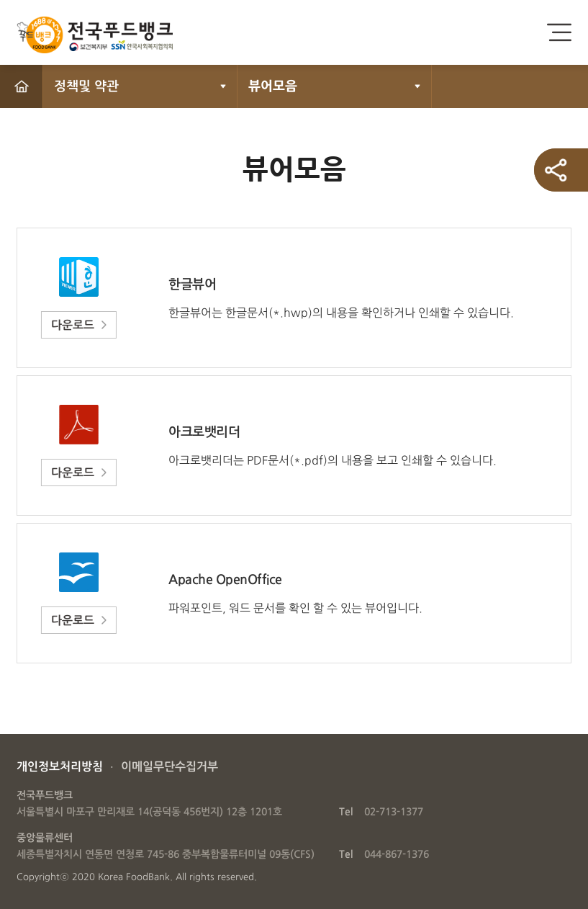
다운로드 (73, 325)
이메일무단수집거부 (169, 767)
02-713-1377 (394, 812)
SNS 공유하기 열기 (561, 170)
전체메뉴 (559, 32)
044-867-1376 (397, 854)
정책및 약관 (86, 86)
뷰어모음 (273, 86)
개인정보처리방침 (60, 767)
